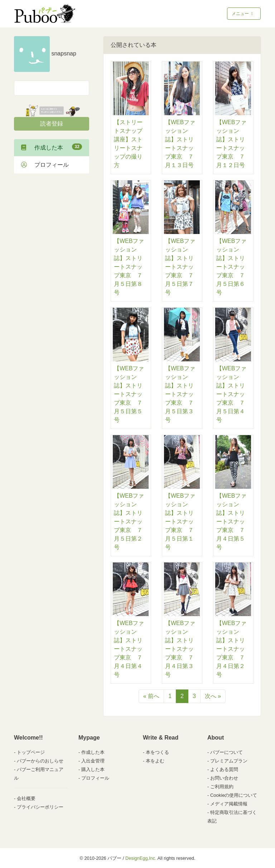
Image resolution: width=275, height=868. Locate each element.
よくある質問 (224, 769)
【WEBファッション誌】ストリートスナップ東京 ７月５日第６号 (231, 267)
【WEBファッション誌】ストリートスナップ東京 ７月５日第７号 (180, 267)
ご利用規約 (222, 787)
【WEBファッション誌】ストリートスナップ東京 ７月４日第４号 (129, 649)
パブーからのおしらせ (40, 761)
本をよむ (155, 761)
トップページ (31, 752)
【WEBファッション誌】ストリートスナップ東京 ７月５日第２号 (129, 521)
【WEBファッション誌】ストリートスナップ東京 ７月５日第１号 (180, 521)
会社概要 (26, 798)
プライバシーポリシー (40, 807)
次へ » (213, 696)
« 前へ (151, 696)
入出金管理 (93, 761)
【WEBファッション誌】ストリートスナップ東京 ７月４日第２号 (231, 649)
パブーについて (226, 752)
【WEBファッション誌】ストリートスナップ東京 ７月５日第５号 (129, 394)
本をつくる (157, 752)
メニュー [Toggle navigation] (243, 14)
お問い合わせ (224, 778)
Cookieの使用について (234, 795)
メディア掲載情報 (229, 804)
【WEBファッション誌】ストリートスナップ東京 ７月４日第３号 (180, 649)
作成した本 (52, 147)
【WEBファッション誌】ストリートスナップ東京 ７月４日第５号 (231, 521)
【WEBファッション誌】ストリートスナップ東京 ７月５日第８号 (129, 267)
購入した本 (93, 769)
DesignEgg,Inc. (141, 858)
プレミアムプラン (229, 761)
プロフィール (45, 165)
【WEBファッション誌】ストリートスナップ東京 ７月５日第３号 (180, 394)
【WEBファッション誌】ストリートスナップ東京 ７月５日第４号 (231, 394)
